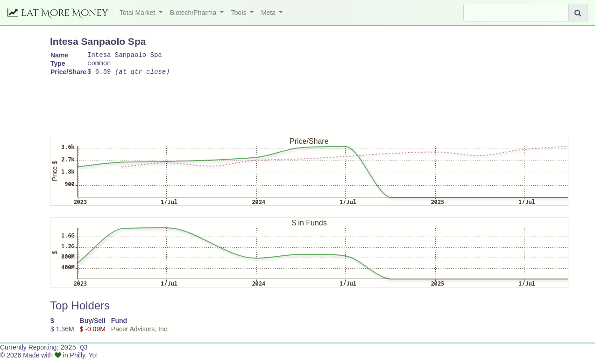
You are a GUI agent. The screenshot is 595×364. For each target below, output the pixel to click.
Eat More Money (58, 13)
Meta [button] (269, 13)
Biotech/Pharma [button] (194, 13)
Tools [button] (240, 13)
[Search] (516, 13)
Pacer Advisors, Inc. (140, 333)
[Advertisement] (220, 106)
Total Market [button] (138, 13)
